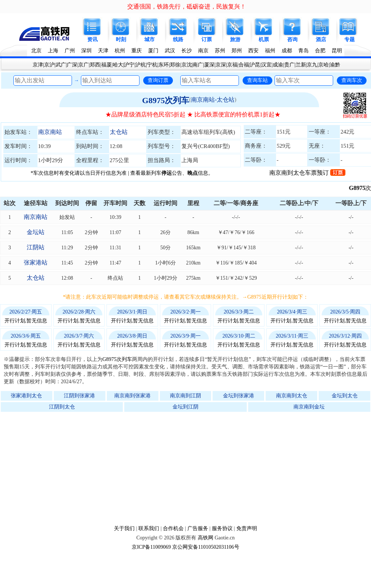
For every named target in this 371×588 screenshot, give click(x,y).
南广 (198, 65)
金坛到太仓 (345, 396)
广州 (70, 51)
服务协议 (222, 528)
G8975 (361, 188)
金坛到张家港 (239, 396)
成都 (287, 51)
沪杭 (141, 65)
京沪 (49, 65)
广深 (72, 65)
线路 (178, 40)
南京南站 (50, 132)
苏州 (220, 51)
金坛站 (36, 232)
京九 (312, 65)
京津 (38, 65)
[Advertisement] (189, 468)
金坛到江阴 (185, 407)
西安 (253, 51)
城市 (150, 40)
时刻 (121, 40)
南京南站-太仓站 (213, 100)
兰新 (301, 65)
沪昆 (255, 65)
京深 (221, 65)
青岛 (303, 51)
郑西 (95, 65)
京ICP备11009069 (151, 547)
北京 (36, 51)
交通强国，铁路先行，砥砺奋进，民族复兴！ (187, 6)
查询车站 (257, 80)
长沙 (187, 51)
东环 (164, 65)
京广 (83, 65)
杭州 (120, 51)
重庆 (137, 51)
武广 (61, 65)
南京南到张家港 (132, 396)
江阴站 (36, 247)
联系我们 (149, 528)
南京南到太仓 (292, 396)
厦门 (153, 51)
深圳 (86, 51)
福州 (270, 51)
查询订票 (158, 80)
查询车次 (352, 80)
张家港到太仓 (26, 396)
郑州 (237, 51)
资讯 (92, 40)
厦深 (209, 65)
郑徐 (175, 65)
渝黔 (335, 65)
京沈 (187, 65)
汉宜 (266, 65)
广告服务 (198, 528)
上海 (53, 51)
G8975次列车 (166, 100)
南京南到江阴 (185, 396)
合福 (244, 65)
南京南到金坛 (309, 407)
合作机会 (173, 528)
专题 (349, 40)
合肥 (320, 51)
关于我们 (124, 528)
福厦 (106, 65)
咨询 (292, 40)
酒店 (321, 40)
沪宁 (129, 65)
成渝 (278, 65)
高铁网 (206, 538)
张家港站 (36, 262)
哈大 (118, 65)
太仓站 (119, 132)
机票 (264, 40)
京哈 (324, 65)
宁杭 (152, 65)
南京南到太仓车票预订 (307, 173)
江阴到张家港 (79, 396)
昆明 (337, 51)
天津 (103, 51)
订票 (207, 40)
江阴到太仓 (62, 407)
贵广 (289, 65)
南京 (203, 51)
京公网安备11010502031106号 (206, 547)
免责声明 (247, 528)
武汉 (170, 51)
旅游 (235, 40)
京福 (232, 65)
